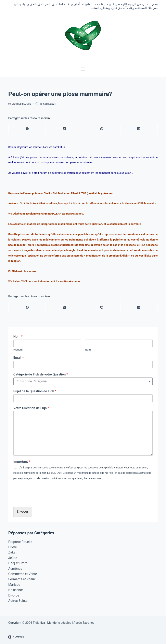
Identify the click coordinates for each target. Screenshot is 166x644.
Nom (18, 336)
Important (22, 462)
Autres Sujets (22, 104)
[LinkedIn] (139, 129)
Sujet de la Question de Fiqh (35, 391)
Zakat (12, 552)
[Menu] (83, 69)
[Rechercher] (90, 69)
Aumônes (15, 569)
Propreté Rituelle (20, 542)
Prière (13, 547)
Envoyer (22, 512)
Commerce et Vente (23, 574)
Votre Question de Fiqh (31, 408)
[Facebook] (27, 129)
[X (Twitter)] (64, 129)
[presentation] (44, 500)
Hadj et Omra (18, 563)
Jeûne (13, 558)
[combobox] (83, 381)
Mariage (14, 585)
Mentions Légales (59, 623)
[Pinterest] (102, 129)
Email (19, 358)
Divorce (14, 595)
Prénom (18, 350)
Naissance (16, 590)
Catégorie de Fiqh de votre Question (41, 374)
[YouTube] (16, 637)
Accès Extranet (84, 623)
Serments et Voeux (22, 579)
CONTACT (56, 473)
